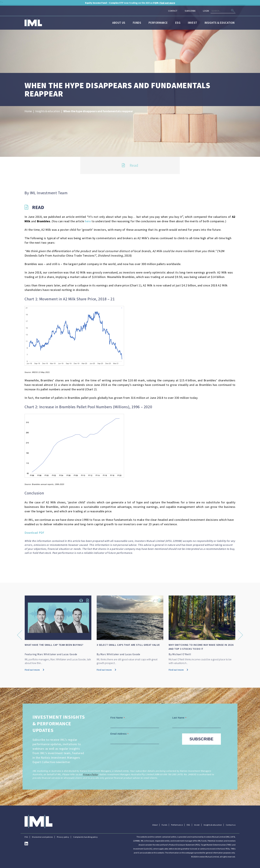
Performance (158, 23)
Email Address (120, 734)
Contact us (231, 825)
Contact (173, 11)
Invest (193, 23)
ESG (178, 23)
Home (28, 111)
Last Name (180, 718)
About (155, 825)
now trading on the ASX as (130, 3)
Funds (137, 23)
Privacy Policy (90, 774)
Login (206, 11)
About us (119, 23)
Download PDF (34, 533)
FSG (26, 837)
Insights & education (220, 23)
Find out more (35, 670)
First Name (118, 718)
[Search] (223, 11)
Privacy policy (63, 837)
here (88, 221)
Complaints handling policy (85, 837)
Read (130, 165)
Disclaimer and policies (42, 837)
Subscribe (190, 11)
